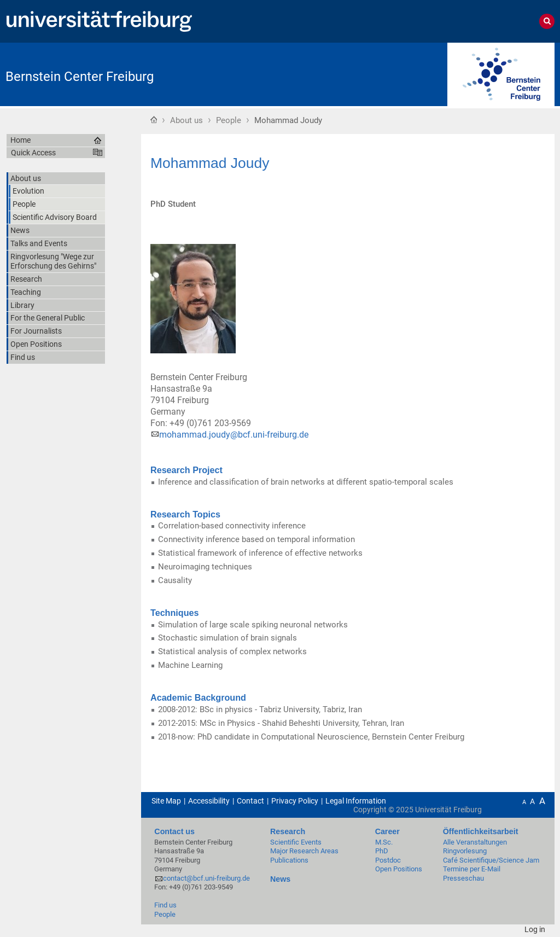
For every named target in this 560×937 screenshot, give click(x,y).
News (280, 879)
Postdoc (388, 860)
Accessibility (209, 801)
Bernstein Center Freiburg (80, 77)
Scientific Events (296, 842)
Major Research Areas (304, 851)
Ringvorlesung (465, 851)
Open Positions (399, 869)
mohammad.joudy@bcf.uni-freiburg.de (234, 435)
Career (387, 831)
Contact (250, 801)
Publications (289, 860)
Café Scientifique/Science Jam (491, 860)
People (229, 120)
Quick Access (33, 153)
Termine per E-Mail (472, 869)
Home (154, 119)
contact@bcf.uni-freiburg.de (206, 878)
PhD (382, 851)
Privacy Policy (295, 801)
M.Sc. (384, 842)
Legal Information (356, 801)
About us (186, 120)
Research (288, 831)
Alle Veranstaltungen (475, 842)
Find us (165, 905)
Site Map (166, 801)
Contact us (174, 831)
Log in (535, 929)
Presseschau (463, 878)
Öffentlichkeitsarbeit (481, 831)
